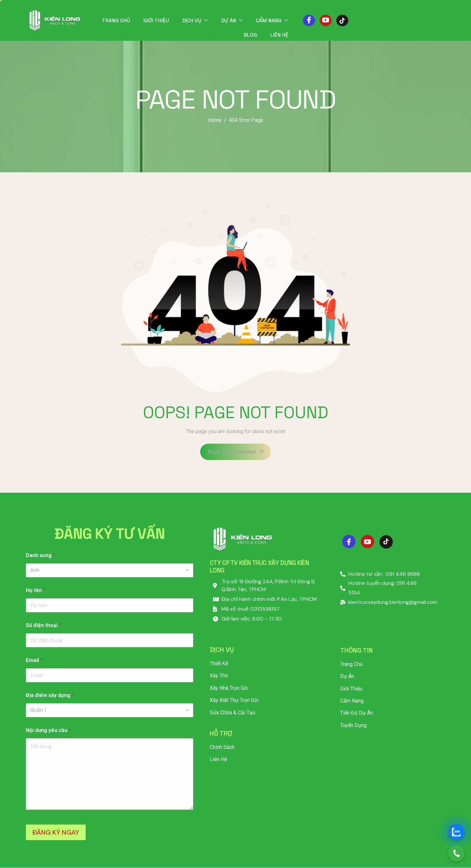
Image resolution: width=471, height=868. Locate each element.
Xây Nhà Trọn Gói (229, 688)
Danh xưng (41, 555)
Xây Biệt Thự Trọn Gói (234, 700)
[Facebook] (309, 20)
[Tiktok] (342, 20)
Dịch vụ (195, 20)
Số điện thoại (44, 625)
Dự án (232, 20)
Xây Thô (219, 676)
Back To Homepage (235, 452)
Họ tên (36, 590)
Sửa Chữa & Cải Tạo (233, 713)
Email (34, 660)
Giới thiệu (156, 20)
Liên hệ (279, 35)
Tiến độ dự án (357, 713)
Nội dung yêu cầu (48, 730)
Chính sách (222, 747)
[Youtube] (326, 20)
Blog (250, 35)
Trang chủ (116, 20)
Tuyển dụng (353, 725)
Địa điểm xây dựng (50, 695)
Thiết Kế (219, 664)
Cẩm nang (272, 20)
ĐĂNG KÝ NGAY (56, 832)
